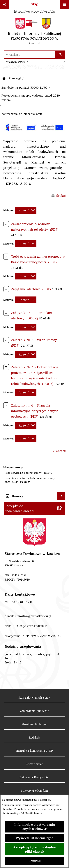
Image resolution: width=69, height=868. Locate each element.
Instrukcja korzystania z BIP (35, 751)
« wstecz (59, 451)
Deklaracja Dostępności (35, 777)
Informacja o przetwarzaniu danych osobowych (35, 827)
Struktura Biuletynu (34, 724)
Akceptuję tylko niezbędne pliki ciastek (35, 849)
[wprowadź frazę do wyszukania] (29, 55)
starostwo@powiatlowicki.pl (33, 616)
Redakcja (34, 738)
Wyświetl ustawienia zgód (35, 838)
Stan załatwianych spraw (35, 698)
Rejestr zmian (35, 764)
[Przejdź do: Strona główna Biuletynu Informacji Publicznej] (4, 78)
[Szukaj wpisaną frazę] (60, 55)
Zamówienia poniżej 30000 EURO (24, 88)
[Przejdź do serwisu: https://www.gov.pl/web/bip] (34, 7)
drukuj (61, 196)
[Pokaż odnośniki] (5, 5)
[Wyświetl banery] (61, 496)
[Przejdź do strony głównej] (34, 32)
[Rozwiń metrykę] (26, 210)
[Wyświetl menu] (64, 5)
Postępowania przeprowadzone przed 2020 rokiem (31, 98)
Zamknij (35, 861)
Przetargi (15, 78)
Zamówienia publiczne (34, 711)
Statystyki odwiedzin (35, 791)
